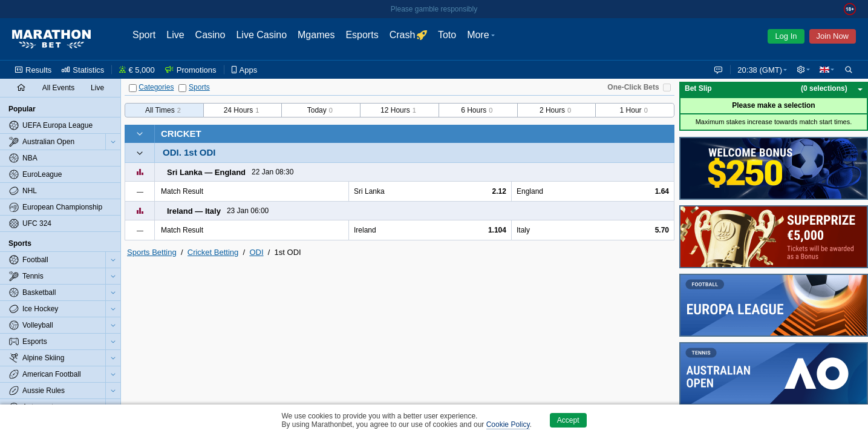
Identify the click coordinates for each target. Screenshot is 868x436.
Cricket (181, 134)
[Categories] (133, 88)
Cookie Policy (508, 424)
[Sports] (182, 88)
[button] (802, 70)
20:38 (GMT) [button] (757, 70)
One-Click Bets (633, 87)
